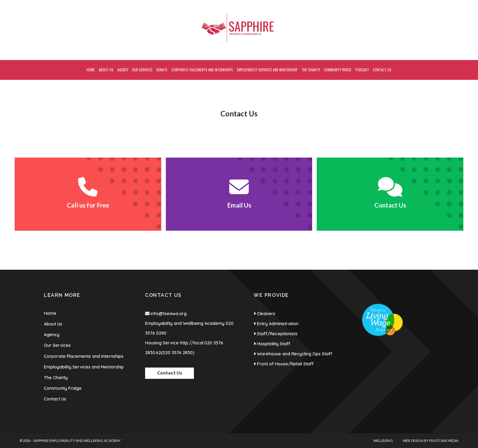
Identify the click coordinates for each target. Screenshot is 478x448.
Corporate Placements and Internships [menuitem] (202, 70)
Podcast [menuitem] (362, 70)
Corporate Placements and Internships (84, 356)
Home (50, 313)
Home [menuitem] (91, 70)
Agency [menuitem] (123, 70)
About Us (53, 324)
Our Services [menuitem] (142, 70)
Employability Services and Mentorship (84, 367)
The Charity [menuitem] (311, 70)
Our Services (57, 345)
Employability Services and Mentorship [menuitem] (267, 70)
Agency (52, 335)
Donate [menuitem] (162, 70)
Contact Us (55, 399)
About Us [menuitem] (106, 70)
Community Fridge (63, 388)
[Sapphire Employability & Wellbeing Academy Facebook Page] (444, 3)
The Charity (56, 378)
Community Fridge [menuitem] (338, 70)
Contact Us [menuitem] (382, 70)
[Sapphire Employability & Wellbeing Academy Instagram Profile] (457, 3)
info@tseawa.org (169, 314)
